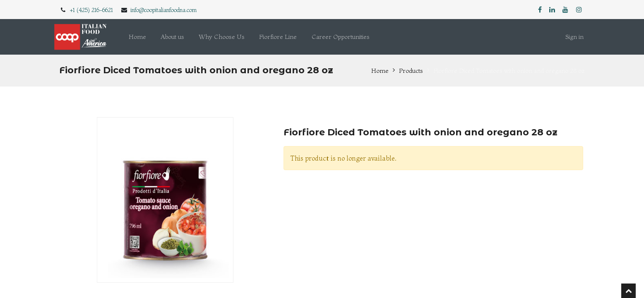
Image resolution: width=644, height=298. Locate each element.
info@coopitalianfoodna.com (163, 10)
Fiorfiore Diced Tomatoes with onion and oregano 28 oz (509, 71)
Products (411, 71)
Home (380, 71)
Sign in (574, 37)
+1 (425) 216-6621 (91, 10)
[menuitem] (137, 37)
